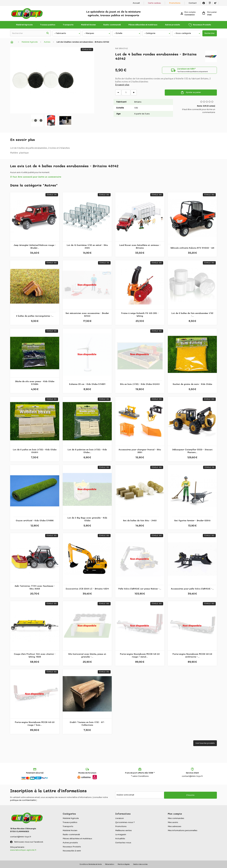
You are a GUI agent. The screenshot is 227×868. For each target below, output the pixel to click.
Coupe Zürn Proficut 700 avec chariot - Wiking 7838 (35, 655)
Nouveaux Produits (202, 25)
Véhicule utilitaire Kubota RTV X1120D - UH (192, 248)
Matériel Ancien (88, 25)
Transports (68, 25)
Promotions (175, 3)
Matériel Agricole (24, 25)
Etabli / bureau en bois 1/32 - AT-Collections (87, 724)
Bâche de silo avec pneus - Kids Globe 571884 (35, 383)
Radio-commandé (112, 25)
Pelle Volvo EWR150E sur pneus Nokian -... (140, 589)
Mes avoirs (173, 822)
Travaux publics (48, 25)
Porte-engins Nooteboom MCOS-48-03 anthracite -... (192, 655)
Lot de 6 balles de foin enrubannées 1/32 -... (192, 315)
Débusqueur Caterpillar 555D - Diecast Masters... (192, 451)
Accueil (136, 3)
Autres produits (172, 25)
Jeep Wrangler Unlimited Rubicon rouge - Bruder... (35, 247)
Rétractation (110, 864)
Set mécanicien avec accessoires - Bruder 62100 (87, 315)
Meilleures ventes (123, 830)
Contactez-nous (123, 843)
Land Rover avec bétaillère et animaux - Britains (140, 247)
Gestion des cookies (140, 864)
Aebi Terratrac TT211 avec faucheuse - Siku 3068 (35, 587)
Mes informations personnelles (183, 830)
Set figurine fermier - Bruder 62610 (192, 521)
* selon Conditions (140, 776)
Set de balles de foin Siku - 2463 (140, 521)
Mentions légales (124, 864)
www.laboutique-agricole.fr (23, 850)
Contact (193, 3)
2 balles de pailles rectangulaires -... (35, 316)
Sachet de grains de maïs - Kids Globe (192, 384)
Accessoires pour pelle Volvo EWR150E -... (192, 589)
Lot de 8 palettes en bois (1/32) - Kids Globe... (87, 451)
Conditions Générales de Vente (91, 864)
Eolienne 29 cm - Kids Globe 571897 (87, 384)
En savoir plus (122, 86)
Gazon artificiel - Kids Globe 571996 (35, 521)
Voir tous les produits (205, 743)
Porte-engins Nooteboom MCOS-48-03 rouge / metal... (140, 655)
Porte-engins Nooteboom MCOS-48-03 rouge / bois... (35, 724)
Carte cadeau (154, 3)
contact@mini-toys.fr (192, 776)
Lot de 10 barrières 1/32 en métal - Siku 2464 (87, 247)
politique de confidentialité (23, 800)
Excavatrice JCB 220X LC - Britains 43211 (87, 589)
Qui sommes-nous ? (125, 822)
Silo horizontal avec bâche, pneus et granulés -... (87, 655)
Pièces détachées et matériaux (143, 25)
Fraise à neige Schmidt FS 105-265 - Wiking (140, 315)
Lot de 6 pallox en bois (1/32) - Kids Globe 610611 (35, 451)
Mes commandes (176, 818)
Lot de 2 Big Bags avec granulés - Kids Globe (87, 519)
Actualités (120, 839)
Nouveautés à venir (72, 851)
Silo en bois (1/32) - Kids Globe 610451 (140, 384)
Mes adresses (175, 826)
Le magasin (121, 834)
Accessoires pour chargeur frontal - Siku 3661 (140, 451)
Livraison (120, 818)
